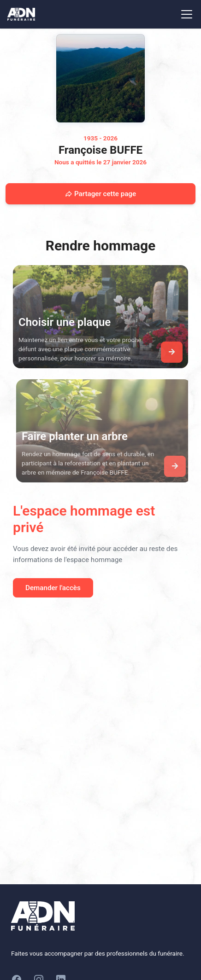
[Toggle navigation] (187, 14)
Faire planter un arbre (78, 436)
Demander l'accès (53, 588)
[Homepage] (100, 78)
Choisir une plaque (65, 322)
